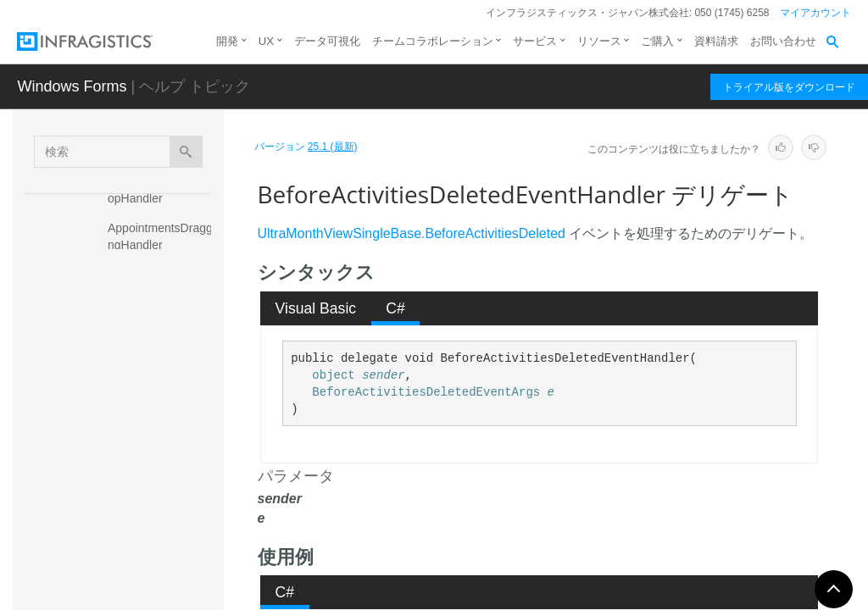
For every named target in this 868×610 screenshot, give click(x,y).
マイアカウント (815, 13)
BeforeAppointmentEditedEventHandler (162, 469)
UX (266, 41)
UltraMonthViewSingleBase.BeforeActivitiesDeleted (412, 233)
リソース (599, 41)
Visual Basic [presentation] (316, 308)
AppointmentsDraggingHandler (161, 236)
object (333, 375)
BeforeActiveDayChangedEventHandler (163, 330)
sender (383, 375)
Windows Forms (72, 86)
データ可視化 (327, 41)
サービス (535, 41)
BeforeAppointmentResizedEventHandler (163, 563)
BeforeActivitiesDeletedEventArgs (426, 392)
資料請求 (716, 41)
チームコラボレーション (433, 41)
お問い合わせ (783, 41)
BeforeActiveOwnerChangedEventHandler (164, 376)
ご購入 (657, 41)
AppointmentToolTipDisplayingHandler (160, 283)
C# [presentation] (395, 308)
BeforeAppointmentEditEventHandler (162, 516)
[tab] (316, 308)
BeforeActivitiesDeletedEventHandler (162, 423)
